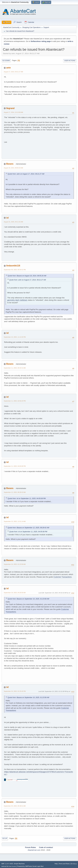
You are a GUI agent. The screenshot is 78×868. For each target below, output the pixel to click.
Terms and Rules (64, 864)
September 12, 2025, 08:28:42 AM (15, 492)
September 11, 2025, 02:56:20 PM (15, 401)
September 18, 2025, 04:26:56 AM (15, 593)
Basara (10, 164)
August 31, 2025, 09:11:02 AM (13, 222)
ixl (7, 218)
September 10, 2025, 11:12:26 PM (15, 337)
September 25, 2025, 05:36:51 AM (15, 806)
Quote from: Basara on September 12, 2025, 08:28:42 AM (28, 528)
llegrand (10, 108)
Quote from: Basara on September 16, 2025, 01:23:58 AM (28, 599)
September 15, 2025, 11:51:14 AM (15, 521)
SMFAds (4, 866)
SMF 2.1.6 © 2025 (7, 864)
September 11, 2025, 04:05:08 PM (15, 466)
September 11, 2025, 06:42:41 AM (15, 368)
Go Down (6, 61)
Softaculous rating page (41, 41)
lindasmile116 (13, 266)
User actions (70, 61)
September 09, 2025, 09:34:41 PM (15, 270)
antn (8, 68)
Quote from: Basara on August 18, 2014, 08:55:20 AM (27, 276)
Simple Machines (19, 864)
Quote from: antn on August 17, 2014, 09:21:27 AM (26, 174)
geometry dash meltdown (17, 300)
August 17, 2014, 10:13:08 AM (13, 112)
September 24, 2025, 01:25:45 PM (15, 691)
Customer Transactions (62, 577)
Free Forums (12, 866)
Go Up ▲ (74, 864)
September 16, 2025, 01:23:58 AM (15, 564)
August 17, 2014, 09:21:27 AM (13, 72)
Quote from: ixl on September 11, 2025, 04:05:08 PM (27, 499)
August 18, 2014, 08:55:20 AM (13, 168)
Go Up (5, 838)
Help (56, 864)
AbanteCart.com (34, 850)
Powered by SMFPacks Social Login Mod (30, 866)
